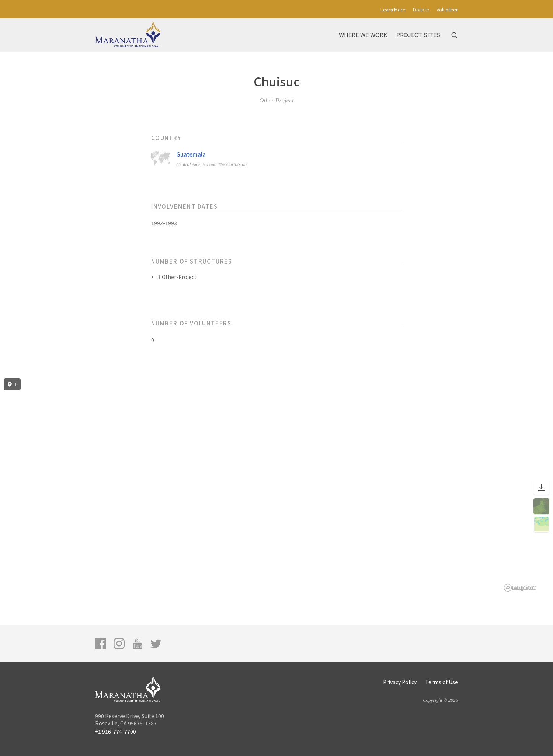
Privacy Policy (400, 682)
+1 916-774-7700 (116, 731)
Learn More (393, 9)
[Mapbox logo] (520, 588)
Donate (421, 9)
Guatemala (191, 154)
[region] (276, 485)
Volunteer (447, 9)
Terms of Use (441, 682)
